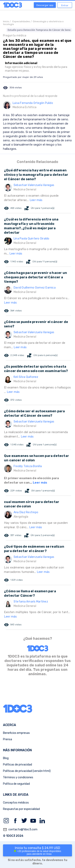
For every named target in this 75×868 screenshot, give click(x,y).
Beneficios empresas (16, 733)
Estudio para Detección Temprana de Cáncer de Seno (39, 30)
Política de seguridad (16, 784)
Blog (6, 758)
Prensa (7, 739)
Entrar (65, 5)
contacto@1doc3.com (20, 830)
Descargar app (45, 5)
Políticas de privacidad (17, 765)
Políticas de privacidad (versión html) (27, 771)
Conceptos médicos (16, 803)
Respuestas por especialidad (21, 809)
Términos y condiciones (18, 777)
